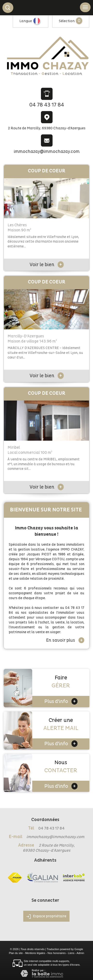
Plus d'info (61, 701)
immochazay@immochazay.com (47, 152)
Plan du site (16, 953)
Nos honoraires (57, 953)
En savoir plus (65, 640)
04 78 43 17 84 (47, 105)
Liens (71, 953)
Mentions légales (35, 953)
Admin (80, 953)
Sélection (67, 21)
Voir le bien (47, 265)
